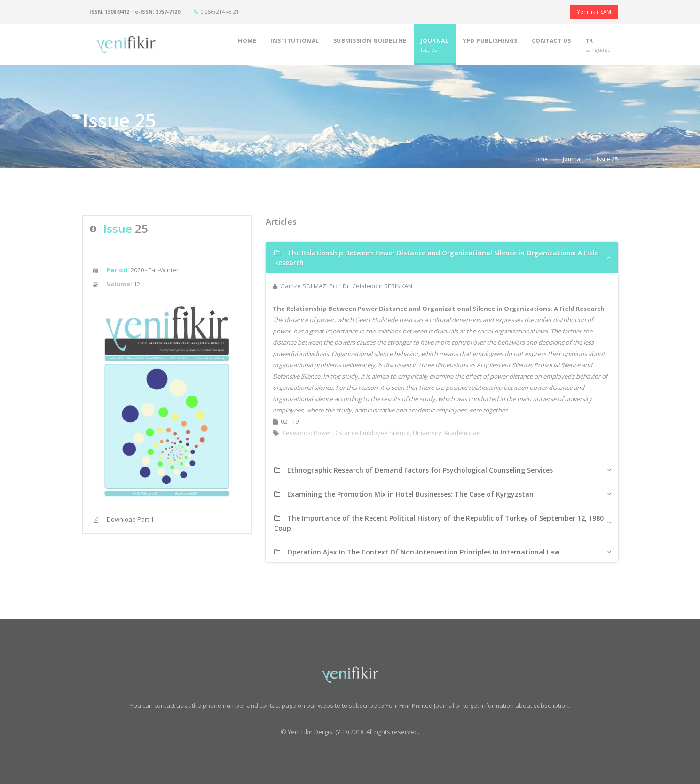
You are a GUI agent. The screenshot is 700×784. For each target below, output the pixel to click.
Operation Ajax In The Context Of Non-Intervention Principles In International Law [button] (417, 552)
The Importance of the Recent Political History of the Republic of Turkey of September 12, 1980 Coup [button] (439, 523)
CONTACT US (551, 45)
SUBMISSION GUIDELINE (370, 45)
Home (539, 159)
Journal (572, 159)
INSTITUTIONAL (295, 45)
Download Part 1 (122, 519)
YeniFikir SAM (594, 12)
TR (598, 45)
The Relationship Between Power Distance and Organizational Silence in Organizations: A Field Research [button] (437, 258)
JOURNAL (435, 45)
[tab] (442, 258)
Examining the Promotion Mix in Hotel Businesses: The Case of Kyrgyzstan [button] (404, 494)
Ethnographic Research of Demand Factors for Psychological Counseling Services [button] (413, 470)
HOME (247, 45)
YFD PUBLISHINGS (490, 45)
